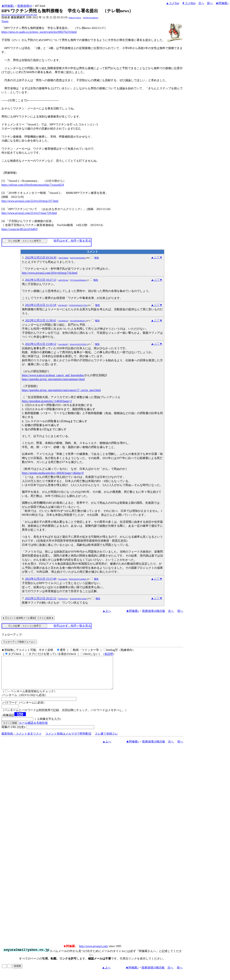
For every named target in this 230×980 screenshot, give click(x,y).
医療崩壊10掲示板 (154, 611)
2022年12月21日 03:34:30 (41, 258)
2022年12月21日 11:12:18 (41, 305)
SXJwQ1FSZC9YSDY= (79, 344)
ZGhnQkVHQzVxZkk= (79, 599)
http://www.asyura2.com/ (94, 953)
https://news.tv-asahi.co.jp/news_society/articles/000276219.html (39, 32)
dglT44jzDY (63, 305)
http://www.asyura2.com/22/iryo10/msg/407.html (19, 15)
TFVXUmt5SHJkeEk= (78, 280)
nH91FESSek (63, 280)
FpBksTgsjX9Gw (75, 18)
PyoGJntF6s (63, 579)
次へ (201, 3)
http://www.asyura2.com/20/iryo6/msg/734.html (50, 273)
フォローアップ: (12, 635)
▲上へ (107, 611)
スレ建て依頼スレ (106, 740)
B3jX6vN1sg (63, 599)
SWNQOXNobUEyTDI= (78, 305)
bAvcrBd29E (63, 344)
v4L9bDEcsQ (63, 321)
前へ (210, 3)
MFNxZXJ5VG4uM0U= (78, 579)
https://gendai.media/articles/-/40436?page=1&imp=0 (53, 473)
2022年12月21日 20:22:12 (41, 598)
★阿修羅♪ (8, 6)
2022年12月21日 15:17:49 (41, 579)
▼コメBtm (189, 3)
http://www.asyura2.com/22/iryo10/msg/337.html (30, 201)
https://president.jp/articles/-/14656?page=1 (47, 401)
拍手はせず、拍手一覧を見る (72, 241)
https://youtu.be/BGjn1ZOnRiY (20, 229)
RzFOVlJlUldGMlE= (78, 258)
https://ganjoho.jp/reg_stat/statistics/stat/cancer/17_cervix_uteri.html (61, 390)
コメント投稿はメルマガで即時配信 (68, 740)
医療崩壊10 (25, 6)
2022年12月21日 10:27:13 (41, 280)
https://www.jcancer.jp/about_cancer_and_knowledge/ (53, 375)
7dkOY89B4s (63, 258)
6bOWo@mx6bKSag (91, 18)
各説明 (109, 654)
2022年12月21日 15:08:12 (41, 344)
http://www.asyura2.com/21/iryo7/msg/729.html (29, 213)
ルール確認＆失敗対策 (33, 729)
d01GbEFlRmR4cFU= (78, 321)
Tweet (5, 21)
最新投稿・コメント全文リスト (22, 740)
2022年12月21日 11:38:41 (41, 320)
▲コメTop (173, 3)
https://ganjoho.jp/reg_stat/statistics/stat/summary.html (53, 379)
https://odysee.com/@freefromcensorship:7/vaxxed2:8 (33, 185)
